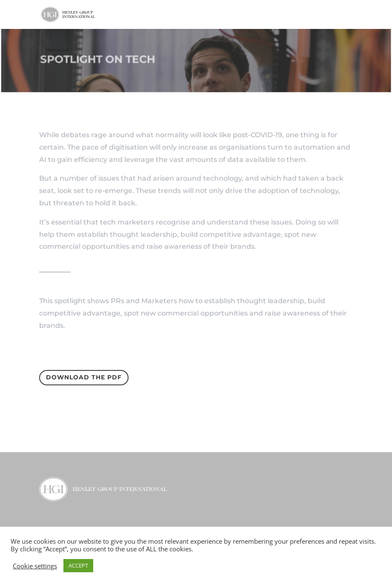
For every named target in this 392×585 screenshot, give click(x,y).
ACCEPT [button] (78, 565)
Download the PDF (84, 377)
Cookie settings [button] (35, 566)
